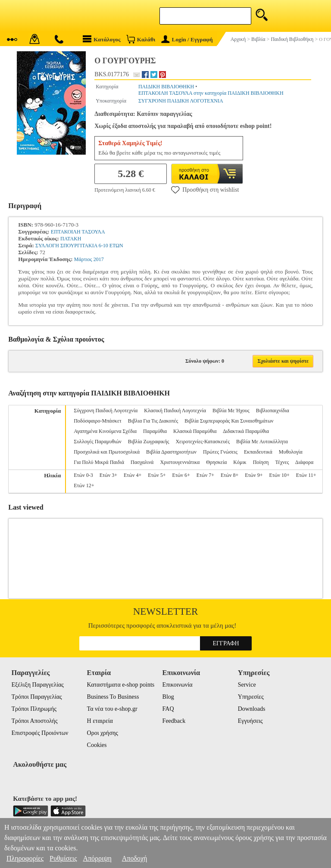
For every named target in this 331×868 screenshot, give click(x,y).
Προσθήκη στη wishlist (205, 190)
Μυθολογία (291, 452)
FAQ (168, 709)
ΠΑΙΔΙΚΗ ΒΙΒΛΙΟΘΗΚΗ (166, 87)
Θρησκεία (216, 462)
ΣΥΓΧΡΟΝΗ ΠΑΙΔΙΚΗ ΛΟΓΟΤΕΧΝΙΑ (181, 101)
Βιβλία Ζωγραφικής (149, 442)
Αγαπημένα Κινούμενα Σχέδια (105, 431)
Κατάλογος (102, 39)
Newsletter (166, 611)
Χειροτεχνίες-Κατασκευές (202, 442)
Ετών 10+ (279, 475)
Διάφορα (304, 462)
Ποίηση (261, 462)
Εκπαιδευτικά (258, 452)
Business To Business (113, 697)
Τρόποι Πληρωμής (34, 709)
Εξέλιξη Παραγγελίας (37, 685)
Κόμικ (240, 462)
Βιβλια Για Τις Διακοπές (153, 421)
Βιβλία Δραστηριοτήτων (171, 452)
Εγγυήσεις (250, 721)
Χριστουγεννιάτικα (180, 462)
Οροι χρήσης (103, 733)
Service (247, 685)
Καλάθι (141, 39)
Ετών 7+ (205, 475)
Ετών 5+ (157, 475)
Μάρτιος (83, 259)
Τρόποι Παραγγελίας (36, 697)
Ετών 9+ (254, 475)
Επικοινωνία (178, 685)
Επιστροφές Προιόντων (40, 733)
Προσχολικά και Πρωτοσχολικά (107, 452)
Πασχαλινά (142, 462)
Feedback (174, 721)
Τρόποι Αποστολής (34, 721)
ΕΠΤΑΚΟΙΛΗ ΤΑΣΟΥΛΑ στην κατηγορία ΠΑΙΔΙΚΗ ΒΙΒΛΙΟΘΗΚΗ (211, 93)
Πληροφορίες (25, 858)
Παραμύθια (155, 431)
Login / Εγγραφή (187, 39)
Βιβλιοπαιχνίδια (273, 411)
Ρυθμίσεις (63, 858)
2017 (99, 259)
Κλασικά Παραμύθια (195, 431)
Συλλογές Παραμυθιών (98, 442)
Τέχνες (282, 462)
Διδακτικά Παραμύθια (246, 431)
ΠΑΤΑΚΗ (71, 239)
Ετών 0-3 (83, 475)
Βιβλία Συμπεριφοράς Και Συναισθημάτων (229, 421)
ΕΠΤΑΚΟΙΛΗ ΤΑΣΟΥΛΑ (78, 232)
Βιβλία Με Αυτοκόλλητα (262, 442)
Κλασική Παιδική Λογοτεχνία (175, 411)
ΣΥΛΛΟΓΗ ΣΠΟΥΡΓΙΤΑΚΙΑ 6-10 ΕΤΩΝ (79, 246)
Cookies (97, 745)
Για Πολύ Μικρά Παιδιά (99, 462)
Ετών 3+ (108, 475)
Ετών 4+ (133, 475)
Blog (168, 697)
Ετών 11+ (306, 475)
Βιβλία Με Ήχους (231, 411)
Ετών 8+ (230, 475)
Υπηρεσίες (251, 697)
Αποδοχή (135, 858)
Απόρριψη (97, 858)
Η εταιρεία (100, 721)
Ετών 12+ (84, 485)
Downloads (252, 709)
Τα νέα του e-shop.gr (112, 709)
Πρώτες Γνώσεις (220, 452)
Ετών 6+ (181, 475)
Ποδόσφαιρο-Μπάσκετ (98, 421)
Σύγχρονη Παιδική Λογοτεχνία (106, 411)
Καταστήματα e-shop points (121, 685)
